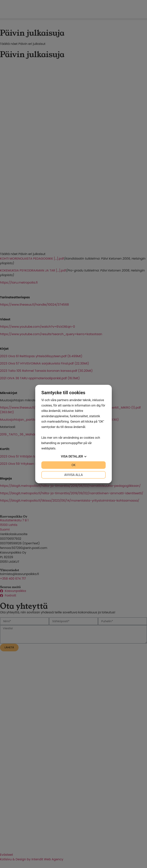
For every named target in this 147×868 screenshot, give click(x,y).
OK (73, 465)
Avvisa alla (74, 475)
